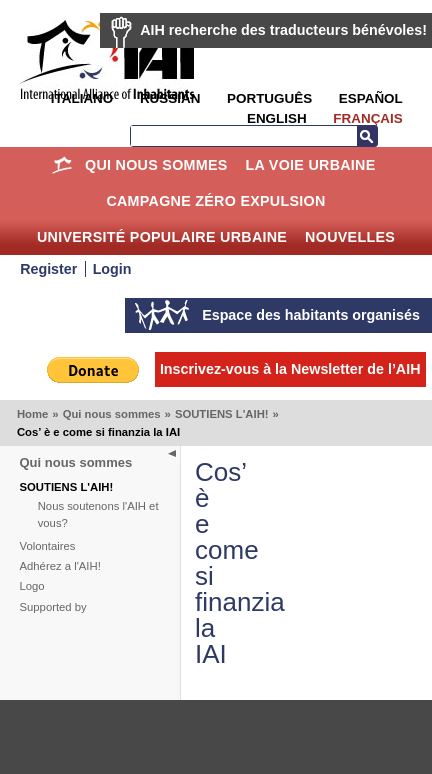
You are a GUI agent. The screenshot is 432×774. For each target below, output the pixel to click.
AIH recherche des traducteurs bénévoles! (283, 30)
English (277, 118)
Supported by (53, 607)
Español (371, 98)
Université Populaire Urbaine (162, 237)
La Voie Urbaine (310, 165)
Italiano (82, 98)
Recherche (367, 136)
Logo (32, 586)
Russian (170, 98)
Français (367, 118)
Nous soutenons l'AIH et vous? (98, 514)
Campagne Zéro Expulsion (215, 201)
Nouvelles (350, 237)
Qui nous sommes (156, 165)
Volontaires (48, 546)
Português (269, 98)
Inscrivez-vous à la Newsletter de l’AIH (290, 369)
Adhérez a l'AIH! (60, 566)
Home (61, 165)
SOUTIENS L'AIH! (222, 414)
